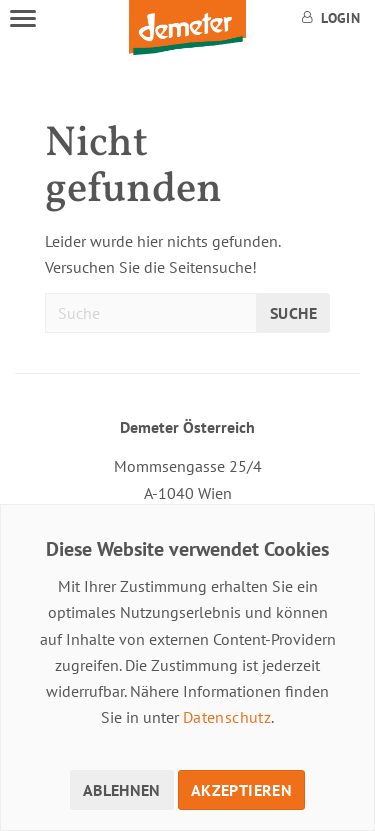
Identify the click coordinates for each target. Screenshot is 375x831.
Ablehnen (122, 790)
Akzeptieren (241, 790)
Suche (293, 313)
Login (331, 18)
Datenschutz (227, 717)
